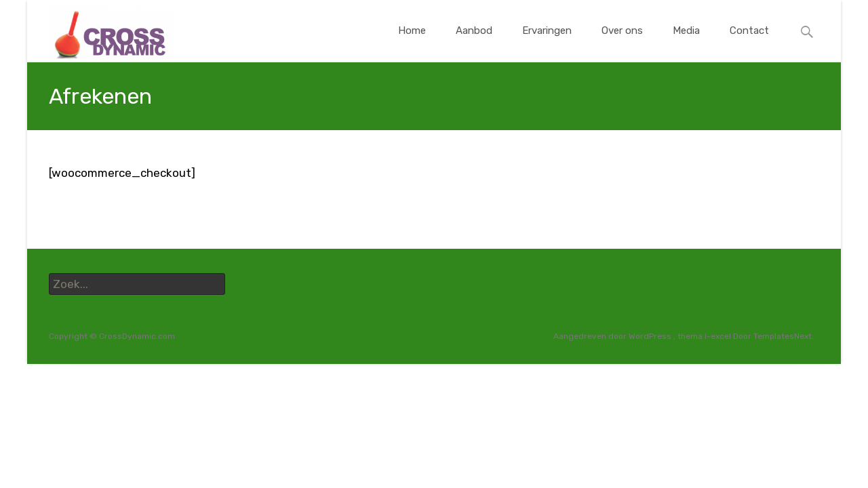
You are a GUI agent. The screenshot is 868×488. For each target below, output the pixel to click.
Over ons (622, 43)
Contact (749, 43)
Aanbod (474, 43)
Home (412, 43)
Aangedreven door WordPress (613, 336)
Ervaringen (547, 43)
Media (686, 43)
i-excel (719, 336)
